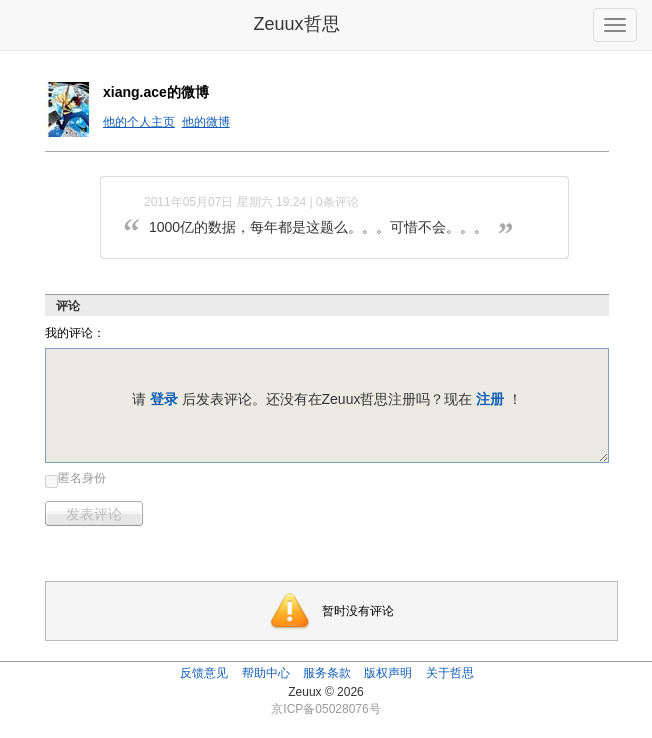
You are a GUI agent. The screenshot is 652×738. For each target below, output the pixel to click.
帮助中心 (266, 673)
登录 (164, 399)
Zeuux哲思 (296, 24)
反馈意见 (204, 673)
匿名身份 (82, 478)
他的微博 (206, 122)
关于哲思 (450, 673)
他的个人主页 (139, 122)
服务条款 (327, 673)
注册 (490, 399)
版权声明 (388, 673)
